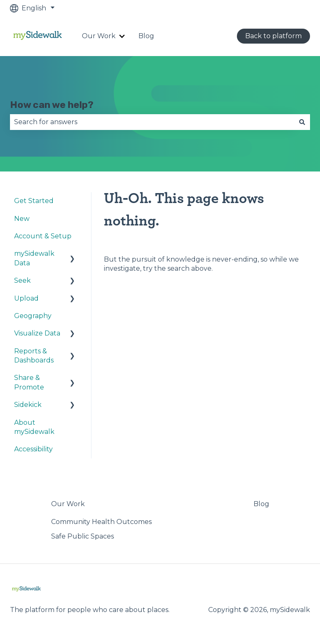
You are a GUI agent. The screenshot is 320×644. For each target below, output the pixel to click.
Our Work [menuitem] (68, 504)
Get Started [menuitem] (34, 201)
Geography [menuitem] (33, 316)
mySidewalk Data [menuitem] (34, 258)
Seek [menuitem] (22, 280)
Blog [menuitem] (261, 504)
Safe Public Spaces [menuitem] (82, 536)
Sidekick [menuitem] (28, 405)
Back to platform (273, 36)
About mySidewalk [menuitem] (34, 427)
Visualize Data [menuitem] (37, 333)
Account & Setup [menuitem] (43, 236)
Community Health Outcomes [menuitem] (101, 522)
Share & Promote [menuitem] (29, 382)
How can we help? (52, 105)
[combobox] (152, 122)
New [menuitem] (22, 219)
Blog (146, 36)
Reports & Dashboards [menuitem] (34, 356)
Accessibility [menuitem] (33, 449)
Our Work (99, 36)
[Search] (302, 122)
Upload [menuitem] (26, 298)
